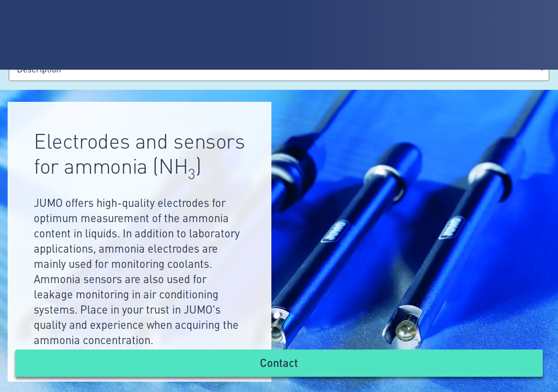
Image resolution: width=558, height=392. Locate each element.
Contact (279, 362)
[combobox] (279, 71)
